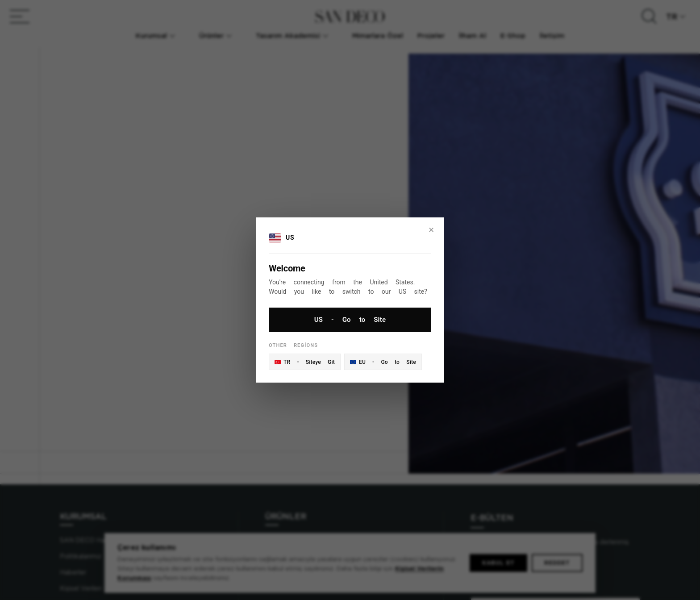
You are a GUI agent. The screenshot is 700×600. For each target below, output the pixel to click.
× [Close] (431, 230)
